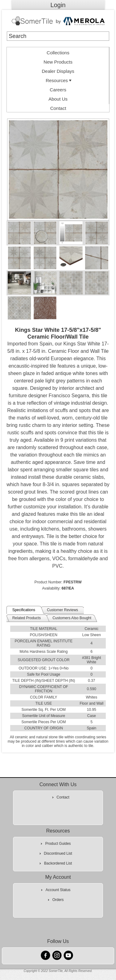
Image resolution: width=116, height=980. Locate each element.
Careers (58, 90)
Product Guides (58, 844)
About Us (58, 99)
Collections (58, 53)
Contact (58, 108)
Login (58, 5)
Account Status (58, 890)
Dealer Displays (58, 71)
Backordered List (58, 863)
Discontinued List (58, 853)
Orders (58, 900)
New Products (58, 62)
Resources (59, 80)
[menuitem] (58, 52)
